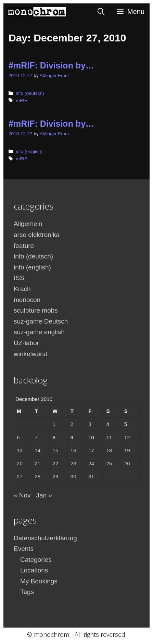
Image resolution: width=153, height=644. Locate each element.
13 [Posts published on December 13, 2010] (20, 450)
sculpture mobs (36, 310)
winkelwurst (30, 354)
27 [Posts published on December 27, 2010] (20, 476)
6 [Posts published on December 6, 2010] (18, 437)
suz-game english (39, 332)
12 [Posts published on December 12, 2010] (127, 437)
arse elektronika (37, 235)
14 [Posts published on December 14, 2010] (37, 450)
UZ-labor (26, 343)
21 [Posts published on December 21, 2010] (37, 463)
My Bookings (39, 581)
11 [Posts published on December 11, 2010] (109, 437)
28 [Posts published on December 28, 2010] (37, 476)
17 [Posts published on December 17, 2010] (91, 450)
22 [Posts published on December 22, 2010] (56, 463)
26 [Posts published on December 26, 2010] (127, 463)
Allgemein (28, 224)
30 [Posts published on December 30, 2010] (73, 476)
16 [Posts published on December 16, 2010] (73, 450)
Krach (22, 289)
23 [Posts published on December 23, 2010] (73, 463)
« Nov (22, 495)
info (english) (29, 151)
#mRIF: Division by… (51, 65)
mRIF (21, 100)
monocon (27, 300)
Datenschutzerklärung (45, 538)
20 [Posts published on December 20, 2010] (20, 463)
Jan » (44, 495)
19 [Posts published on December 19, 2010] (127, 450)
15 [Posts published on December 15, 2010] (56, 450)
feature (24, 246)
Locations (34, 570)
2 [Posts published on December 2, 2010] (72, 424)
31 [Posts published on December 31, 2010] (91, 476)
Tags (27, 592)
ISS (19, 278)
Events (24, 549)
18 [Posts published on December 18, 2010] (109, 450)
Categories (36, 560)
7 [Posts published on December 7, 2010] (36, 437)
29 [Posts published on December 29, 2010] (56, 476)
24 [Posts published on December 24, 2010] (91, 463)
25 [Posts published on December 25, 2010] (109, 463)
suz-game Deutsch (41, 321)
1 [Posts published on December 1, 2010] (54, 424)
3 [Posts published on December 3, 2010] (90, 424)
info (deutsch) (30, 93)
